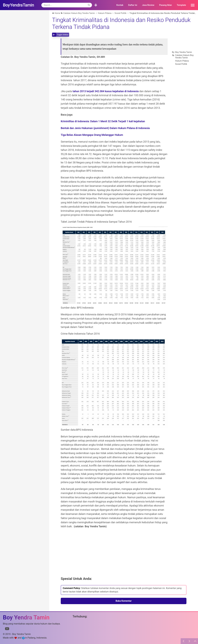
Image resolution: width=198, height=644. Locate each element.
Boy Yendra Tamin (184, 52)
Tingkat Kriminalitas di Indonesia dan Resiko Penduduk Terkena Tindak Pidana (121, 23)
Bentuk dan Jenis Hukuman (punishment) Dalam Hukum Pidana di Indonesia (105, 128)
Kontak (120, 5)
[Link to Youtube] (7, 629)
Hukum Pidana (182, 61)
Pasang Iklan (166, 5)
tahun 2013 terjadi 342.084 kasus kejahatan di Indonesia (106, 91)
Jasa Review (148, 5)
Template (181, 5)
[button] (192, 5)
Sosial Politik (181, 64)
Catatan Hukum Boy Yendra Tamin (184, 56)
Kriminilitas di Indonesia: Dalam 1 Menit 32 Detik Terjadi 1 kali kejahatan (103, 121)
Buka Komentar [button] (124, 601)
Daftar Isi (133, 5)
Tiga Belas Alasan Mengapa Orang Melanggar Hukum (92, 135)
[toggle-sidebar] (61, 35)
